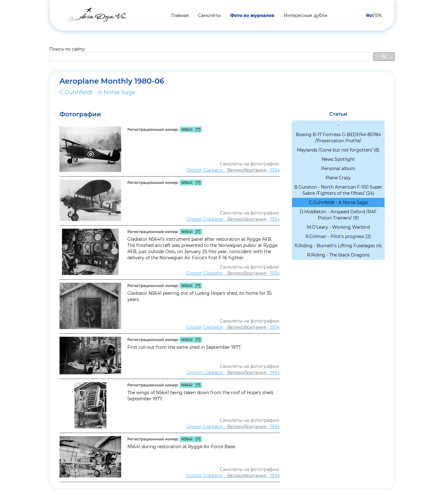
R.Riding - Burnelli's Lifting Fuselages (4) (338, 246)
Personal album (338, 169)
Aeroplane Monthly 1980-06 (112, 81)
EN (378, 15)
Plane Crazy (338, 178)
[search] (209, 57)
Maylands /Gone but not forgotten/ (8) (338, 150)
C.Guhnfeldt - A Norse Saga (97, 92)
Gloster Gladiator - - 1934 (233, 170)
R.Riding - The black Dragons (338, 255)
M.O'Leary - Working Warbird (338, 227)
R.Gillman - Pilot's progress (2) (338, 236)
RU (369, 15)
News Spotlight (338, 159)
